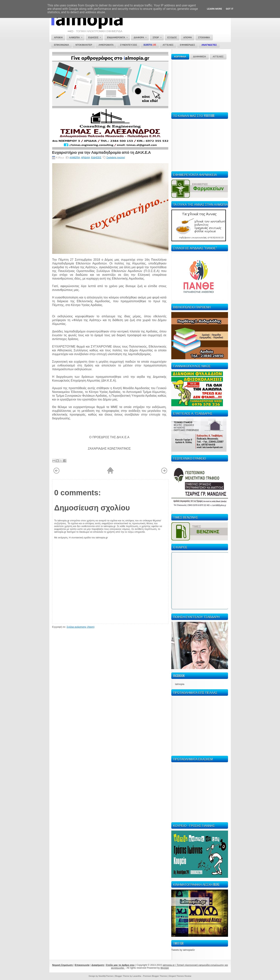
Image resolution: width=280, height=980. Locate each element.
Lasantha (137, 976)
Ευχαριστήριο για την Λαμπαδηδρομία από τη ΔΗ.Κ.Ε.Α (102, 152)
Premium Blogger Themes (155, 976)
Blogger (165, 968)
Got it (230, 9)
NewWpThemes (106, 976)
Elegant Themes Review (180, 976)
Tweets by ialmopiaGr (183, 950)
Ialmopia (180, 684)
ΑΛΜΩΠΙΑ (75, 158)
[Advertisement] (200, 85)
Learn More (215, 9)
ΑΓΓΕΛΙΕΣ (218, 57)
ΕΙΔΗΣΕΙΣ (96, 158)
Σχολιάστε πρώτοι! (116, 158)
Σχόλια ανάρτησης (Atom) (80, 627)
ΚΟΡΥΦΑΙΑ (180, 57)
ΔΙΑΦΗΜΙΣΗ (199, 57)
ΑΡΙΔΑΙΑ (86, 158)
